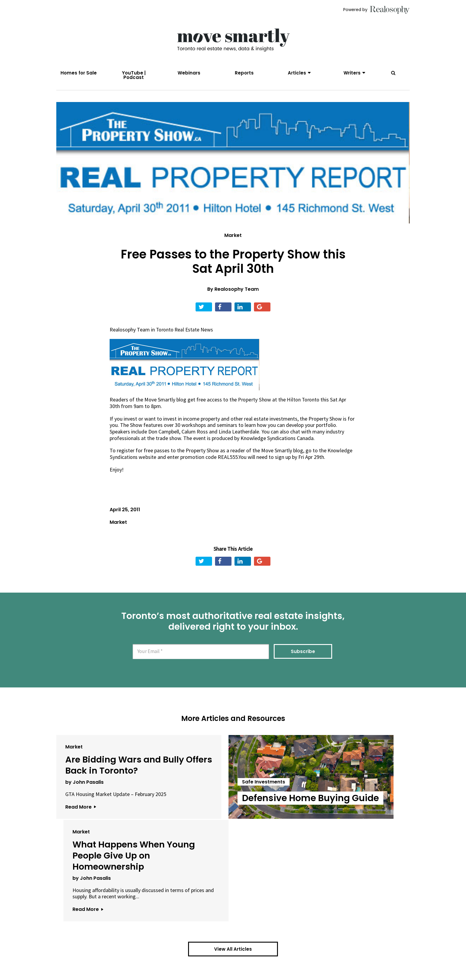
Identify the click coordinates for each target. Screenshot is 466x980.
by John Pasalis (84, 796)
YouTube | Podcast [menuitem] (134, 75)
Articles (297, 73)
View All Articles (233, 884)
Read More (81, 827)
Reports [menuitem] (244, 73)
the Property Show (250, 403)
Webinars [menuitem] (189, 73)
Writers (352, 73)
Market (233, 239)
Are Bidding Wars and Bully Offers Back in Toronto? (105, 773)
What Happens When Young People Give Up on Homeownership (348, 779)
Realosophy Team (237, 292)
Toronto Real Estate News (186, 333)
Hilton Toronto (304, 403)
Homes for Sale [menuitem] (79, 73)
